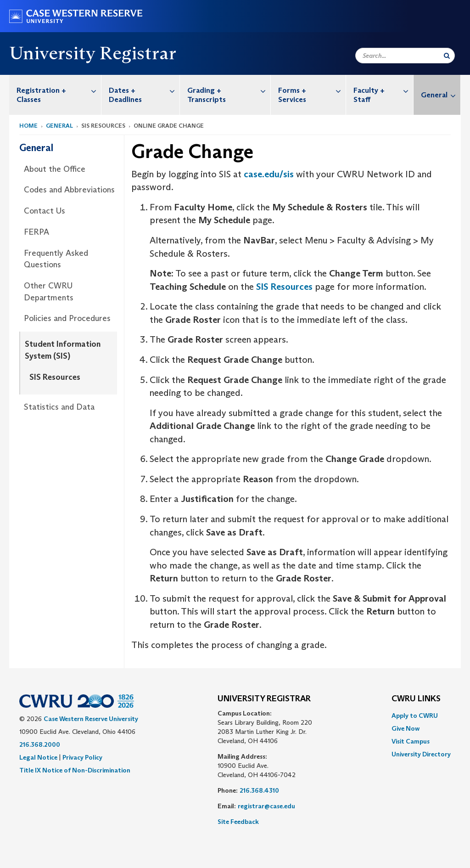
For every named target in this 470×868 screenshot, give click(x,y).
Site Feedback (238, 822)
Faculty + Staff (383, 90)
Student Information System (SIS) (63, 350)
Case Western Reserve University (91, 719)
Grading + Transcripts (229, 90)
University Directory (421, 754)
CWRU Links (416, 699)
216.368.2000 (40, 744)
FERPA (36, 232)
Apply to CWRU (415, 716)
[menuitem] (55, 95)
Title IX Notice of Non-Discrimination (75, 770)
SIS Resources (55, 377)
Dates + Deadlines (144, 90)
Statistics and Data (59, 407)
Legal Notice (38, 757)
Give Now (406, 728)
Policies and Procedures (67, 318)
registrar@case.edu (266, 806)
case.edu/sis (269, 174)
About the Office (55, 169)
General (441, 95)
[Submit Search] (447, 56)
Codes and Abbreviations (69, 190)
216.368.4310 (259, 790)
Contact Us (45, 211)
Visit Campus (411, 741)
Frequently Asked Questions (56, 259)
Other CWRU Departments (49, 292)
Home (28, 126)
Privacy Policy (82, 757)
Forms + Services (312, 90)
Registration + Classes (59, 90)
